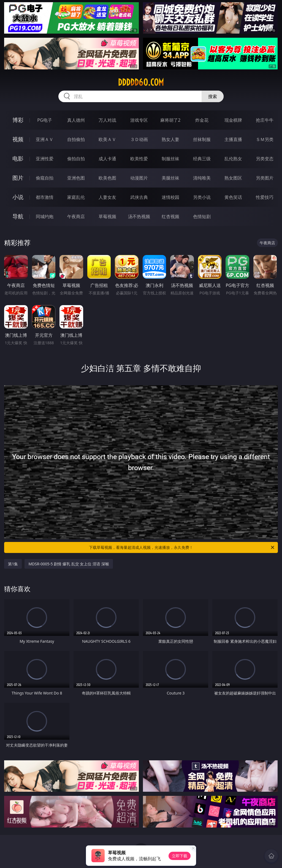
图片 (18, 178)
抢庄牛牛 (265, 120)
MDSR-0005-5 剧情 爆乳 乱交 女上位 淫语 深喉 (69, 564)
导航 (18, 216)
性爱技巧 (265, 197)
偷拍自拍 (76, 159)
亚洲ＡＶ (45, 139)
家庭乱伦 (76, 197)
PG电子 (44, 120)
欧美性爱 (139, 159)
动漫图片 (139, 178)
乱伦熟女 (233, 159)
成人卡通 (107, 159)
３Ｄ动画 (139, 139)
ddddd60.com (141, 82)
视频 (18, 139)
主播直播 (233, 139)
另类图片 (265, 178)
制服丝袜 (170, 159)
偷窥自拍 (45, 178)
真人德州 (76, 120)
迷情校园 (170, 197)
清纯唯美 (202, 178)
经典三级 (202, 159)
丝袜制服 (202, 139)
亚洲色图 (76, 178)
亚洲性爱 (45, 159)
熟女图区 (233, 178)
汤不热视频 (139, 216)
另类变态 (265, 159)
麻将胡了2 (170, 120)
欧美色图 (107, 178)
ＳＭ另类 (265, 139)
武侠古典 (139, 197)
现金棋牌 (233, 120)
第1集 (13, 564)
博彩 (18, 120)
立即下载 (180, 856)
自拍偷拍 (76, 139)
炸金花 (202, 120)
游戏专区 (139, 120)
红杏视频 (170, 216)
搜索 (213, 96)
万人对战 (107, 120)
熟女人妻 (170, 139)
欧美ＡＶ (107, 139)
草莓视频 (107, 216)
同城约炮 (45, 216)
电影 (18, 158)
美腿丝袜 (170, 178)
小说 (18, 197)
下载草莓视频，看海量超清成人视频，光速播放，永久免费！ (182, 547)
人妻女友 (107, 197)
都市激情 (45, 197)
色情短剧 (202, 216)
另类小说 (202, 197)
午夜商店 (76, 216)
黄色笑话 (233, 197)
